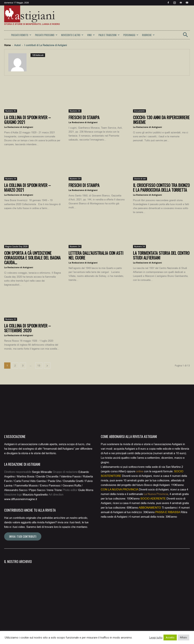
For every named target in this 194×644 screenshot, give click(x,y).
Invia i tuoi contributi (23, 536)
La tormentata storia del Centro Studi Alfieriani (161, 255)
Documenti (139, 111)
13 (39, 366)
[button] (185, 36)
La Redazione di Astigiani (19, 127)
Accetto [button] (170, 637)
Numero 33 (11, 319)
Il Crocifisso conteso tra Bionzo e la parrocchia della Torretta (161, 187)
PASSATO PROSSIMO (46, 35)
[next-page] (47, 366)
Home (7, 45)
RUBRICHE (148, 35)
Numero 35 (11, 111)
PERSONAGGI (131, 35)
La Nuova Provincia (156, 494)
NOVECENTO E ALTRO (72, 35)
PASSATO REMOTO (21, 35)
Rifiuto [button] (183, 637)
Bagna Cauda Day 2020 (16, 246)
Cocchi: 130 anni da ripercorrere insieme (161, 120)
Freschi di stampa (84, 117)
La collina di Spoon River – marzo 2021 (27, 187)
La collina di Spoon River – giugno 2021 (27, 120)
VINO (91, 35)
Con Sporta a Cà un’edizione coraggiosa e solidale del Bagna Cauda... (32, 258)
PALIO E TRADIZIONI (109, 35)
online (140, 471)
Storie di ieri (140, 179)
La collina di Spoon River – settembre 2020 (27, 328)
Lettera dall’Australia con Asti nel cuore (96, 255)
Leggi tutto (156, 638)
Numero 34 (11, 179)
